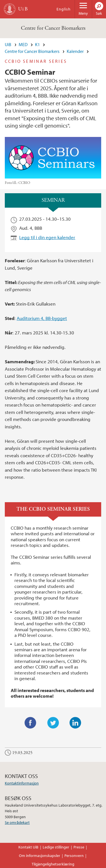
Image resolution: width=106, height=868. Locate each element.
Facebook (31, 723)
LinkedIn (75, 723)
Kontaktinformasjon (22, 783)
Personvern (74, 856)
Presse (79, 847)
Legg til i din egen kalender (47, 237)
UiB (8, 44)
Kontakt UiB (28, 847)
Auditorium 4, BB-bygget (42, 318)
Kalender (75, 51)
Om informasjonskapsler (40, 856)
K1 (37, 44)
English (64, 9)
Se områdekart (17, 822)
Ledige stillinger (56, 847)
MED (23, 44)
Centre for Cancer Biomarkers (53, 28)
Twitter (53, 723)
